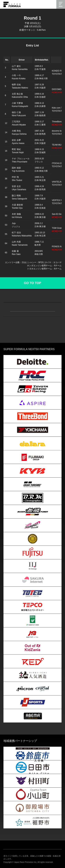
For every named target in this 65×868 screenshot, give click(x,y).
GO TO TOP (32, 283)
